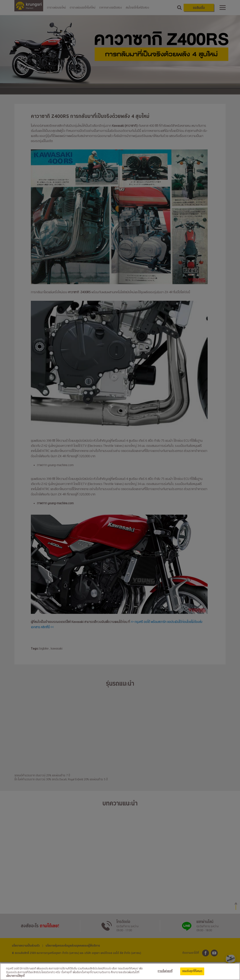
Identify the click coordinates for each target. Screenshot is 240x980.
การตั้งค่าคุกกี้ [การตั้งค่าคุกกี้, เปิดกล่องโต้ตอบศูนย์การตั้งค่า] (165, 971)
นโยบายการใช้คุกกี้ (15, 976)
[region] (120, 972)
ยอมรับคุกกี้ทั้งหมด (192, 971)
